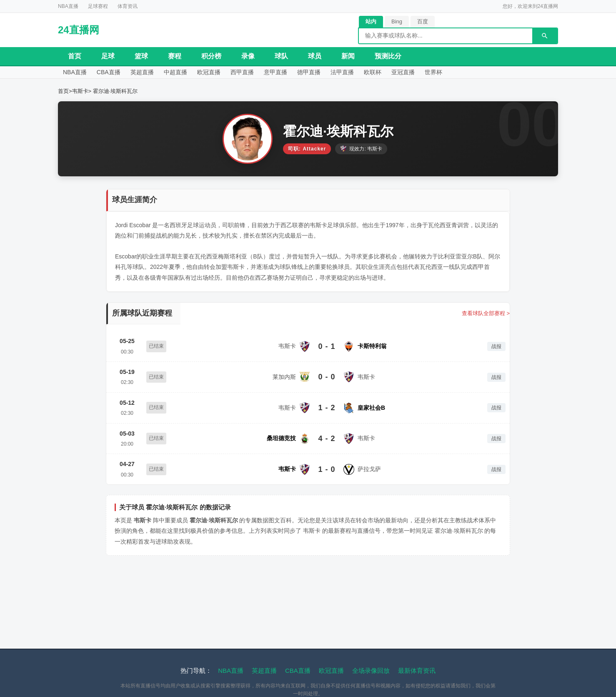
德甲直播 (346, 75)
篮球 (141, 56)
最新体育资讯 (417, 676)
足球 (108, 56)
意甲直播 (308, 75)
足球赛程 (98, 6)
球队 (281, 56)
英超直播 (155, 75)
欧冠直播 (231, 75)
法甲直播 (385, 75)
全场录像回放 (371, 676)
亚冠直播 (456, 75)
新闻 (348, 56)
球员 (315, 56)
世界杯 (491, 75)
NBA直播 (68, 6)
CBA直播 (116, 75)
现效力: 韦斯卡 (361, 154)
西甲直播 (270, 75)
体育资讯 (128, 6)
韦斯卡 (80, 96)
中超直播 (193, 75)
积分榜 (211, 56)
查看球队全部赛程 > (486, 318)
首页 (75, 56)
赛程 (175, 56)
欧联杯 (420, 75)
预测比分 (388, 56)
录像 (248, 56)
